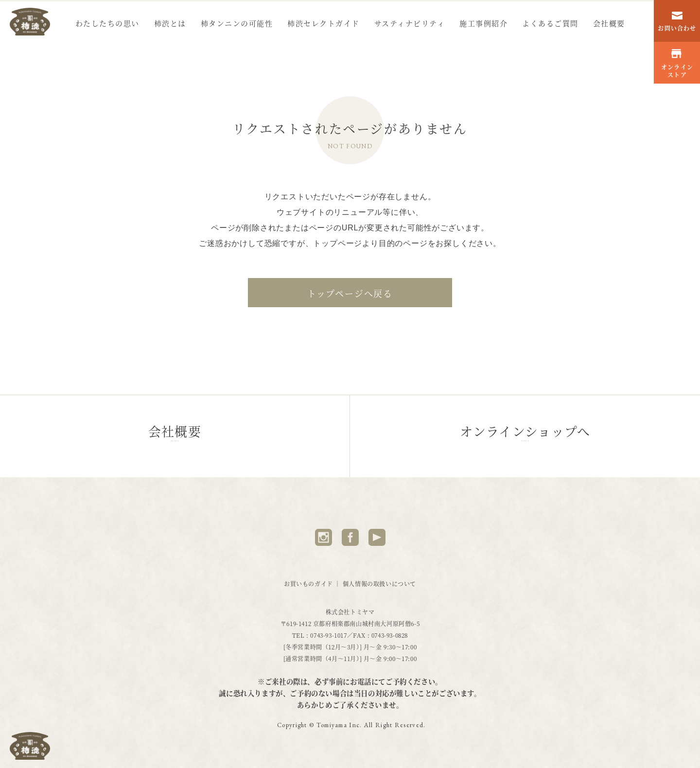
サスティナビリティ (410, 23)
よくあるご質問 (550, 23)
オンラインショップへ (525, 436)
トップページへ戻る (350, 293)
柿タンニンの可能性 (237, 23)
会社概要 (609, 23)
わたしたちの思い (107, 23)
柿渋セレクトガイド (324, 23)
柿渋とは (170, 23)
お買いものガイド (313, 584)
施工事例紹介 (483, 23)
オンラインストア (677, 64)
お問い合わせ (677, 22)
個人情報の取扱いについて (379, 584)
